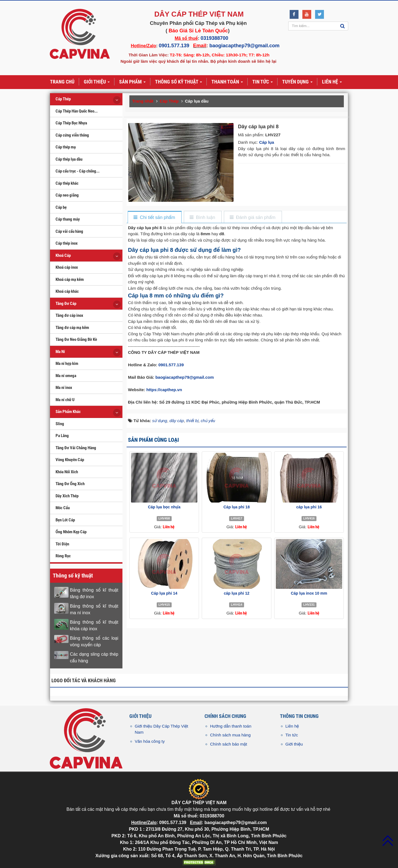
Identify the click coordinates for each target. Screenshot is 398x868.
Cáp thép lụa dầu (69, 159)
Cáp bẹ (61, 207)
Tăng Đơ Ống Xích (70, 484)
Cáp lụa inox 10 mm (309, 593)
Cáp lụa (266, 142)
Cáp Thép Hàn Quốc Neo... (77, 111)
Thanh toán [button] (227, 82)
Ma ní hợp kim (67, 364)
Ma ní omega (66, 376)
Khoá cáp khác (67, 291)
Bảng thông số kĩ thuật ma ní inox (94, 609)
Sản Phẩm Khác (68, 412)
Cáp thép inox (67, 243)
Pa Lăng (62, 436)
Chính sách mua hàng (230, 735)
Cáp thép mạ (66, 147)
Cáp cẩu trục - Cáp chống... (78, 171)
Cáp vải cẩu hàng (69, 231)
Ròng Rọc (63, 556)
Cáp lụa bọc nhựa (164, 507)
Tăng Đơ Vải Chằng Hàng (76, 448)
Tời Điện (62, 544)
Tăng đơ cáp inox (69, 315)
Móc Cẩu (63, 508)
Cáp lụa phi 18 (237, 507)
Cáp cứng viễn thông (72, 135)
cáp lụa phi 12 (237, 593)
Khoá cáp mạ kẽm (70, 279)
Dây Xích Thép (67, 496)
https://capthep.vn (164, 390)
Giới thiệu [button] (97, 82)
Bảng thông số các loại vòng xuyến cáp (94, 641)
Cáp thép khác (67, 183)
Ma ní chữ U (65, 400)
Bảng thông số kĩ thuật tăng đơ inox (94, 593)
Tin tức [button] (263, 82)
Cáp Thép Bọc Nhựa (71, 123)
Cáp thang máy (68, 219)
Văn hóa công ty (150, 741)
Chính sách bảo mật (229, 744)
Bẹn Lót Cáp (65, 520)
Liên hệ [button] (332, 82)
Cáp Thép (63, 99)
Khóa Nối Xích (67, 472)
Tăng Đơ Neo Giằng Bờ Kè (76, 339)
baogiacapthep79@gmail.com (245, 46)
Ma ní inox (64, 388)
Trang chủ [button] (62, 82)
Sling (60, 424)
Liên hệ (292, 726)
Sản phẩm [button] (132, 82)
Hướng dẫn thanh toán (231, 726)
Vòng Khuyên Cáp (70, 460)
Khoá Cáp (63, 255)
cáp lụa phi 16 (309, 507)
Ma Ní (60, 352)
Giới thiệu (294, 744)
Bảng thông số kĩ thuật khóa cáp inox (94, 625)
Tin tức (292, 735)
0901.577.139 (174, 46)
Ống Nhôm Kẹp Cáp (71, 532)
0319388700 (214, 38)
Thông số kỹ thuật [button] (179, 82)
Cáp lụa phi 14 (164, 593)
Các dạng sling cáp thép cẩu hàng (94, 657)
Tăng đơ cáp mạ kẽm (72, 328)
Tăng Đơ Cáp (66, 304)
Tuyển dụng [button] (297, 82)
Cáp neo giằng (67, 195)
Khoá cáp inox (67, 267)
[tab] (154, 217)
